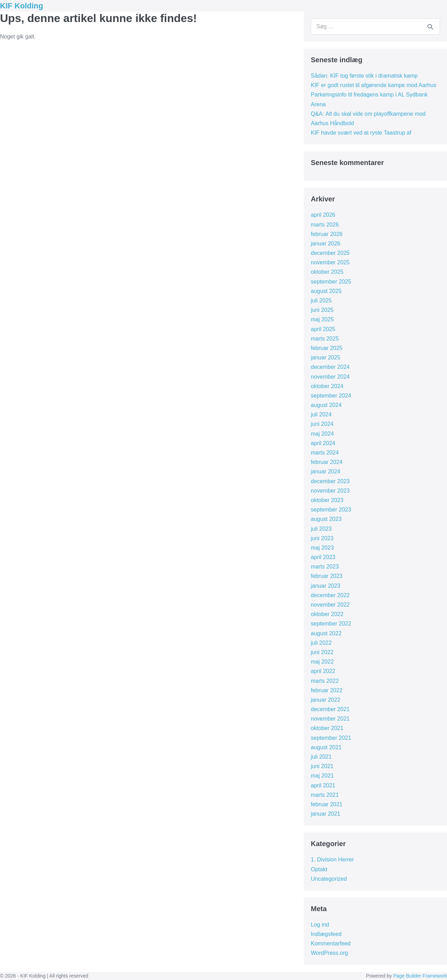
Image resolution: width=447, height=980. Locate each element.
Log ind (320, 925)
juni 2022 (322, 652)
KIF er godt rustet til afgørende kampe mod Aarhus (373, 85)
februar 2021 (327, 804)
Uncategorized (329, 879)
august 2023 (326, 519)
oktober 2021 (327, 728)
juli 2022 (321, 643)
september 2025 (331, 282)
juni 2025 (322, 310)
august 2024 (326, 405)
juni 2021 (322, 766)
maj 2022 (322, 662)
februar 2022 (327, 690)
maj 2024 (322, 434)
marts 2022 (325, 681)
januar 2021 (326, 814)
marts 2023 (325, 567)
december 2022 (330, 595)
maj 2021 (322, 776)
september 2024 (331, 396)
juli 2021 (321, 757)
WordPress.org (329, 953)
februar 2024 (327, 462)
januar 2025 (326, 357)
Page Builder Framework (420, 976)
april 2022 (323, 671)
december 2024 (330, 367)
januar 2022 (326, 700)
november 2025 (330, 262)
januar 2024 (326, 471)
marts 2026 (325, 225)
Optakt (319, 869)
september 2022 (331, 624)
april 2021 (323, 785)
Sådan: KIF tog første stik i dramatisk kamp (364, 76)
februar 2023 (327, 576)
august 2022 (326, 633)
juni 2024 (322, 424)
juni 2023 (322, 538)
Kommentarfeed (331, 943)
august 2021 (326, 747)
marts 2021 (325, 795)
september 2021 (331, 738)
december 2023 (330, 481)
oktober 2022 (327, 614)
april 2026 (323, 215)
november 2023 (330, 491)
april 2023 (323, 557)
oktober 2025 (327, 272)
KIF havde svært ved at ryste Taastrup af (361, 133)
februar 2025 (327, 348)
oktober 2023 (327, 500)
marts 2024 (325, 453)
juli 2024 (321, 414)
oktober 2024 (327, 386)
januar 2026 (326, 244)
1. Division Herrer (332, 860)
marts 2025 (325, 339)
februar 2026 (327, 234)
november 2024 (330, 377)
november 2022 (330, 605)
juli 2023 (321, 529)
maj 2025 (322, 319)
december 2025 (330, 253)
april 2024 (323, 443)
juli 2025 (321, 301)
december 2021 (330, 709)
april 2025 (323, 329)
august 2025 (326, 291)
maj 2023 (322, 548)
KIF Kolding (21, 6)
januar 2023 (326, 586)
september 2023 (331, 510)
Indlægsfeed (326, 934)
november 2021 (330, 719)
